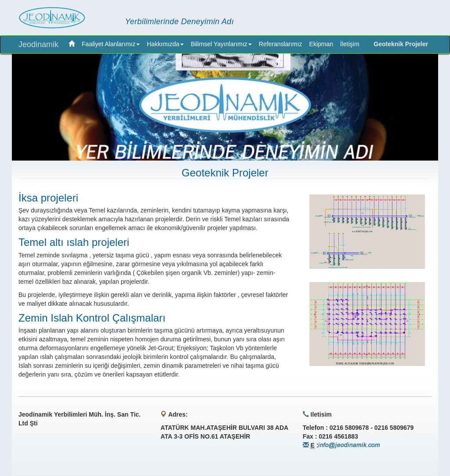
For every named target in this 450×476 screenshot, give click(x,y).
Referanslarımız (281, 44)
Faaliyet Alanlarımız (111, 44)
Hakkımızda (165, 44)
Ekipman (321, 44)
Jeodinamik (38, 44)
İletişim (350, 44)
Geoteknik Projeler (401, 44)
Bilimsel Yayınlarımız (221, 44)
